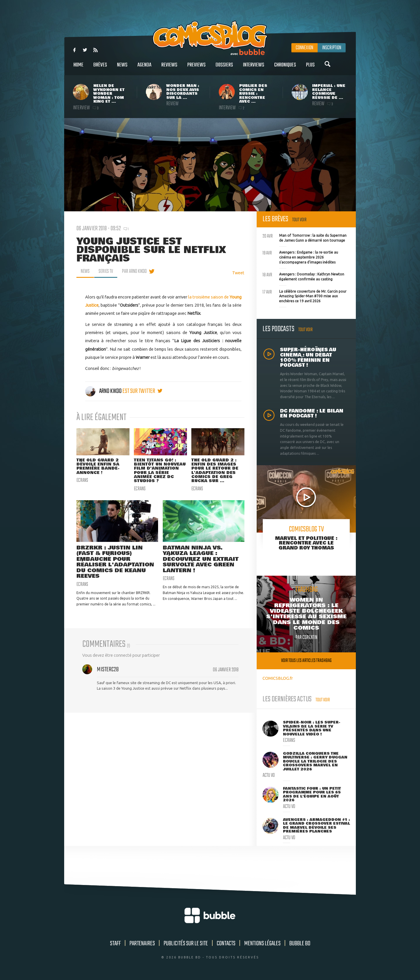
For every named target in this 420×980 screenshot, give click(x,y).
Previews (196, 68)
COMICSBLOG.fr (278, 678)
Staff (115, 944)
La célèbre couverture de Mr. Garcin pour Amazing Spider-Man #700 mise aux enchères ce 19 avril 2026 (304, 296)
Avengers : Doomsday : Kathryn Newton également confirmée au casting (303, 276)
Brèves (100, 68)
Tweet (238, 273)
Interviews (254, 68)
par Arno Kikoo (136, 271)
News (122, 68)
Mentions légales (262, 944)
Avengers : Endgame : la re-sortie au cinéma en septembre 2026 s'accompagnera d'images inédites (300, 257)
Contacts (226, 944)
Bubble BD (300, 944)
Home (78, 68)
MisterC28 (108, 670)
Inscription (332, 48)
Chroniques (285, 68)
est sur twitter (142, 391)
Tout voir (299, 220)
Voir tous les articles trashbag (306, 661)
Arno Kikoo (104, 391)
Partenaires (142, 944)
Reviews (169, 68)
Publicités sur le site (186, 944)
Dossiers (224, 68)
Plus (310, 68)
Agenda (144, 68)
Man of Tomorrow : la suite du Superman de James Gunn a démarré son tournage (304, 237)
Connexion (304, 48)
